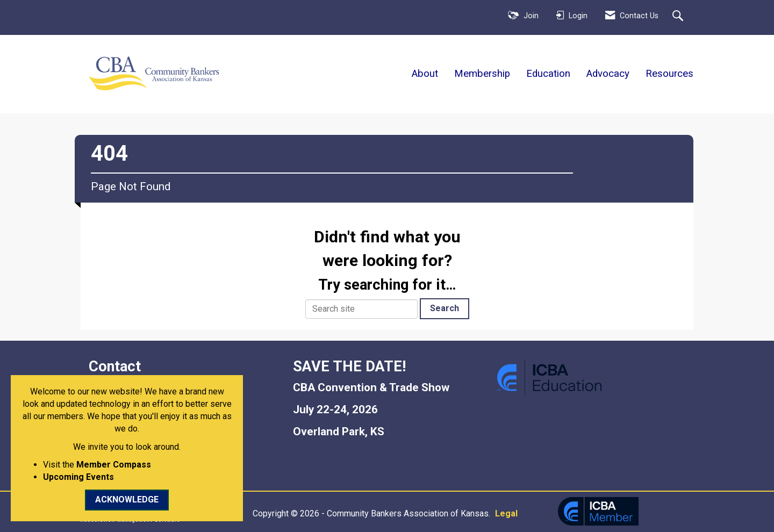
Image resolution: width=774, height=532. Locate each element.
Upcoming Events (78, 477)
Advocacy (608, 74)
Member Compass (114, 465)
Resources (669, 74)
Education (548, 74)
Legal (499, 513)
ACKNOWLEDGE (127, 499)
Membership (482, 74)
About (425, 74)
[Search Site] (679, 17)
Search (445, 308)
